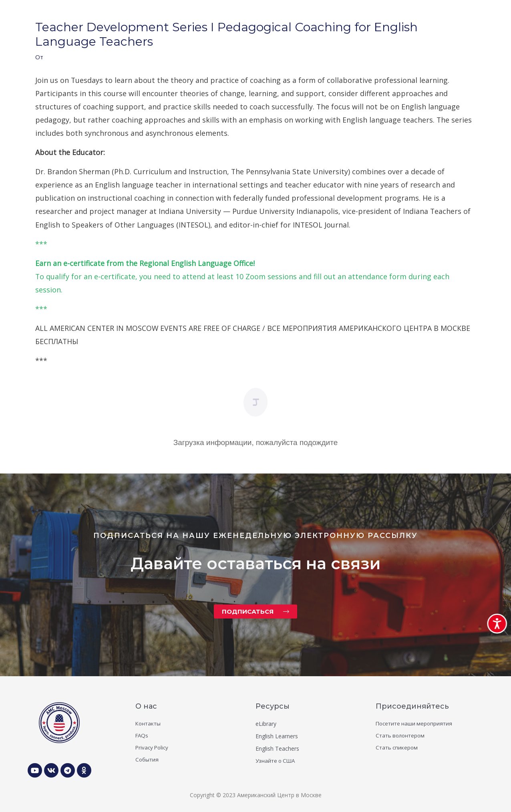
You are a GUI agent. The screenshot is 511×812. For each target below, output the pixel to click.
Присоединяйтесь (412, 706)
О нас (146, 706)
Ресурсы (273, 706)
